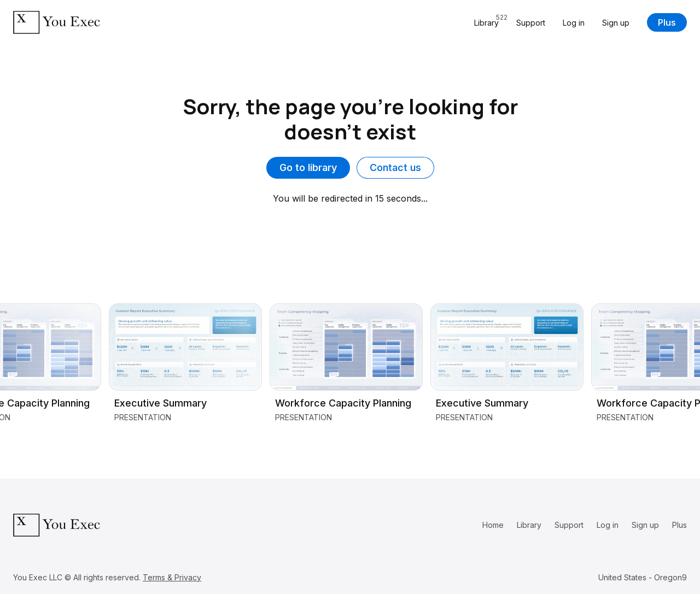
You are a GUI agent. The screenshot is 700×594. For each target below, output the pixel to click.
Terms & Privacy (172, 577)
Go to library (308, 167)
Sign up (616, 23)
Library (529, 525)
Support (531, 23)
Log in (574, 23)
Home (493, 525)
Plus (667, 22)
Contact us (395, 167)
